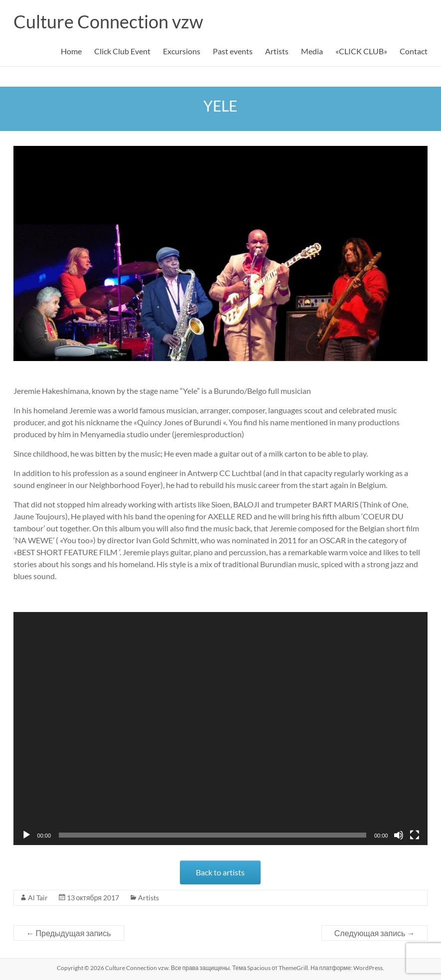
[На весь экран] (415, 835)
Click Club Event (122, 51)
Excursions (182, 51)
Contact (414, 51)
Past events (233, 51)
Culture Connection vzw (108, 21)
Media (312, 51)
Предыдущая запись (69, 933)
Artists (277, 51)
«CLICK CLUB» (361, 51)
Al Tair (38, 898)
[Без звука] (399, 835)
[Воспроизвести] (26, 835)
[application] (221, 729)
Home (71, 51)
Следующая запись (375, 933)
